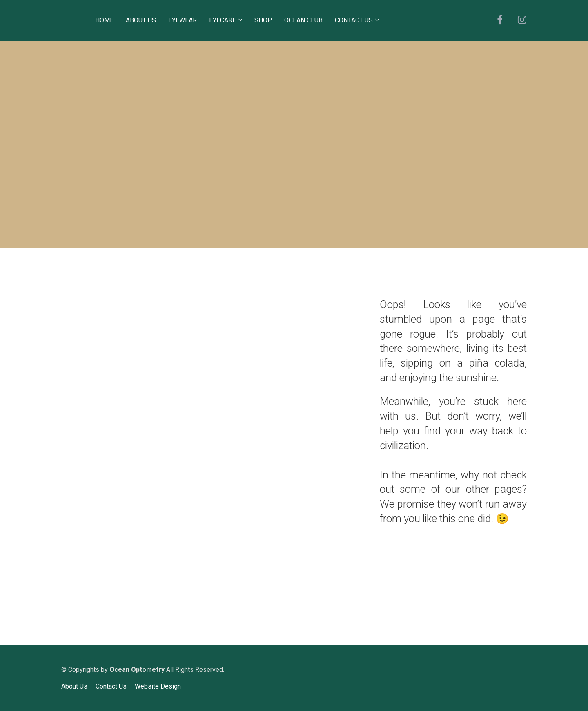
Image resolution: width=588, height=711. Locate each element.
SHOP (263, 20)
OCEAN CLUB (303, 20)
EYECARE (223, 20)
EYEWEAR (183, 20)
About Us (74, 686)
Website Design (158, 686)
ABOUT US (141, 20)
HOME (104, 20)
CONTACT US (354, 20)
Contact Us (111, 686)
